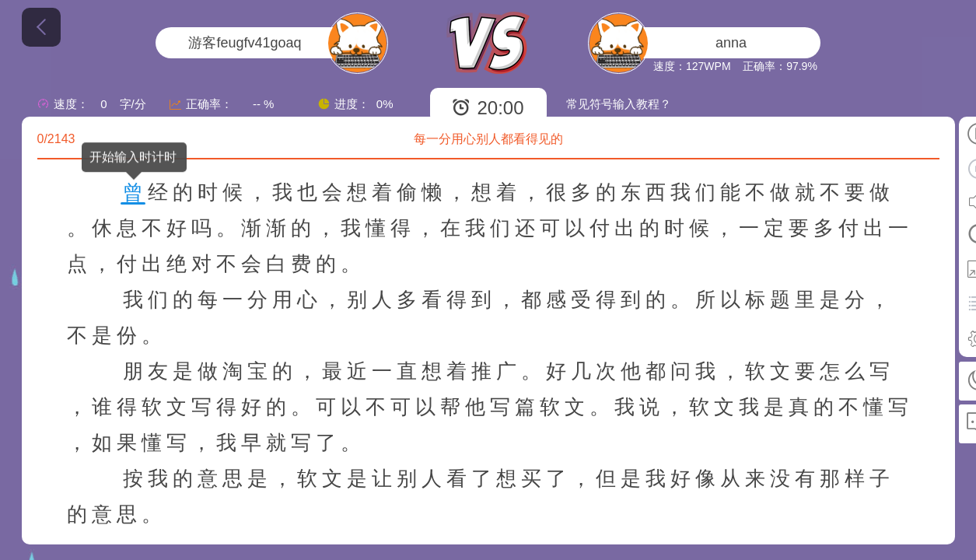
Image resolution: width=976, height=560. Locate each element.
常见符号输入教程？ (619, 104)
